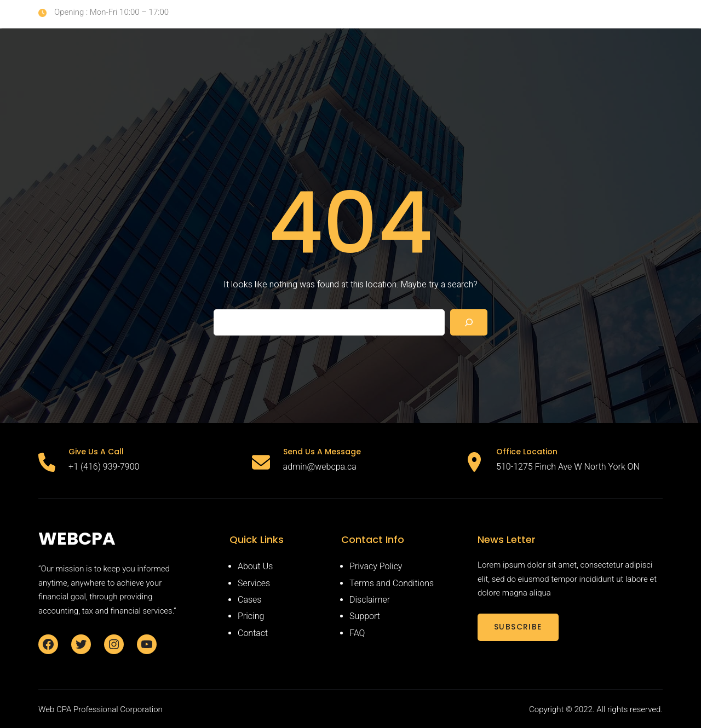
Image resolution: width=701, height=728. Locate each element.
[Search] (469, 322)
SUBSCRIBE (518, 627)
